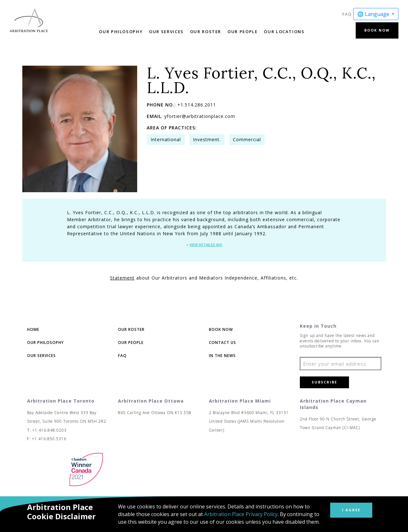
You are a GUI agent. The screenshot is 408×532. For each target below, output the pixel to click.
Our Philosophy (121, 32)
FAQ (347, 14)
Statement (122, 278)
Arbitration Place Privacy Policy (241, 514)
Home (33, 329)
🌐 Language (374, 14)
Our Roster (206, 32)
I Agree (351, 510)
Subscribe (324, 382)
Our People (242, 32)
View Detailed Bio (206, 245)
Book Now (377, 30)
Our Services (166, 32)
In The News (222, 356)
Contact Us (223, 343)
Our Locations (284, 32)
